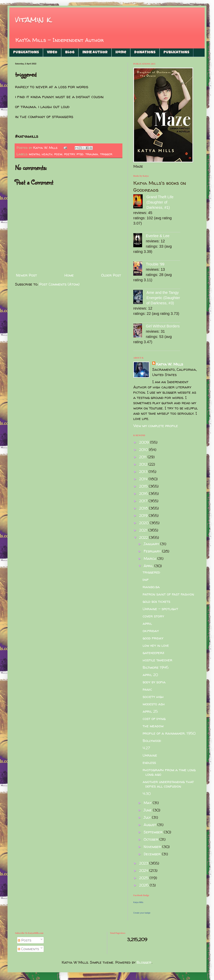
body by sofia (154, 682)
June (148, 810)
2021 (144, 530)
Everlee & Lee (158, 236)
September (154, 832)
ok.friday (151, 631)
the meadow (153, 726)
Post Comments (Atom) (59, 284)
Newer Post (26, 275)
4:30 (147, 793)
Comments (28, 949)
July (148, 817)
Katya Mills (138, 902)
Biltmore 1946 (156, 667)
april (147, 623)
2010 (144, 450)
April (149, 566)
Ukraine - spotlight (160, 609)
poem (58, 154)
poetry (70, 154)
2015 (144, 486)
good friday (153, 638)
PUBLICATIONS (26, 53)
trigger (106, 154)
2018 (144, 508)
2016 (144, 493)
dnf (146, 579)
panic (147, 689)
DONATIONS (145, 53)
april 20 (150, 675)
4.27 (146, 748)
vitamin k (33, 20)
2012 (144, 464)
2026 (144, 885)
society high (153, 697)
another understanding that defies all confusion (168, 784)
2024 (144, 870)
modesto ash (154, 704)
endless (149, 763)
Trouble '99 (155, 264)
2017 (144, 501)
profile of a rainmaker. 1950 (169, 733)
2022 (144, 537)
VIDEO (52, 53)
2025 (144, 878)
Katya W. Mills (170, 364)
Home (121, 53)
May (148, 803)
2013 (144, 472)
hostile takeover (157, 660)
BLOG (70, 53)
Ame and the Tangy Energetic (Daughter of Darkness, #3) (163, 298)
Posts (25, 940)
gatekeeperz (153, 653)
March (150, 558)
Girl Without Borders (163, 326)
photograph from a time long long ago (169, 772)
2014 (144, 479)
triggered (151, 572)
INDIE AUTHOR (95, 53)
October (151, 839)
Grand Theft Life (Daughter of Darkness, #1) (160, 202)
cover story (153, 616)
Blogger (144, 962)
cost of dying (154, 719)
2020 (144, 523)
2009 (145, 442)
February (153, 551)
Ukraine (150, 755)
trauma (92, 154)
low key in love (156, 645)
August (150, 825)
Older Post (111, 275)
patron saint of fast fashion (168, 594)
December (153, 854)
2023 (144, 863)
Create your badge (142, 913)
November (153, 847)
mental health (41, 154)
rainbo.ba (151, 587)
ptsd (80, 154)
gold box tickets (156, 601)
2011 (143, 457)
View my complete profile (156, 426)
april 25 (150, 711)
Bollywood (152, 741)
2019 (144, 515)
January (152, 544)
